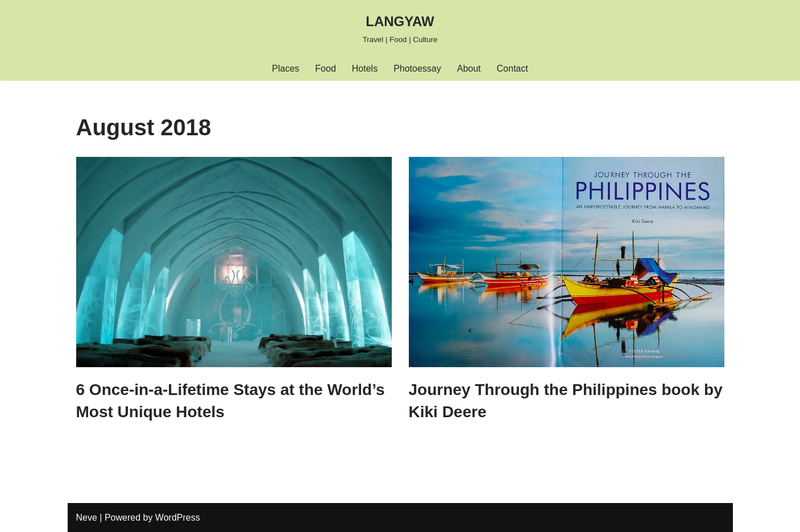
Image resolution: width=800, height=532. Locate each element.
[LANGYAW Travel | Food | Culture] (400, 28)
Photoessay (417, 68)
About (469, 68)
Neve (87, 518)
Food (325, 68)
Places (285, 68)
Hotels (365, 68)
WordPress (178, 518)
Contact (513, 68)
